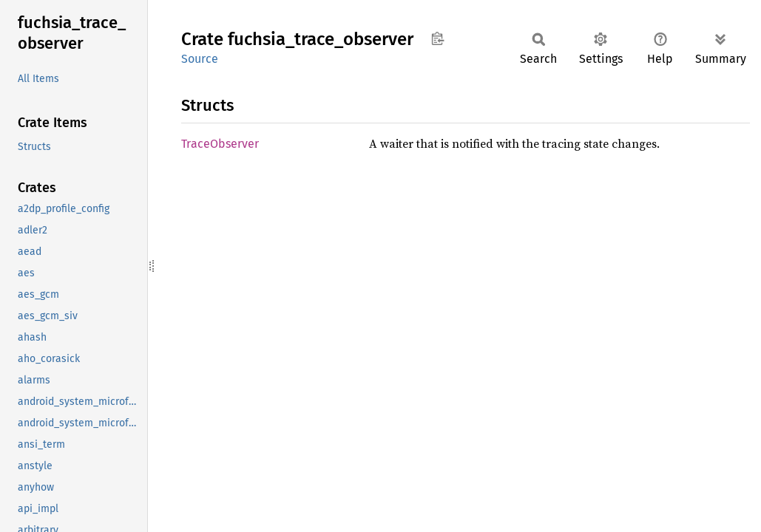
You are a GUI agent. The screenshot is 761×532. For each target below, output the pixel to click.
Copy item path (437, 38)
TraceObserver (220, 144)
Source (200, 59)
